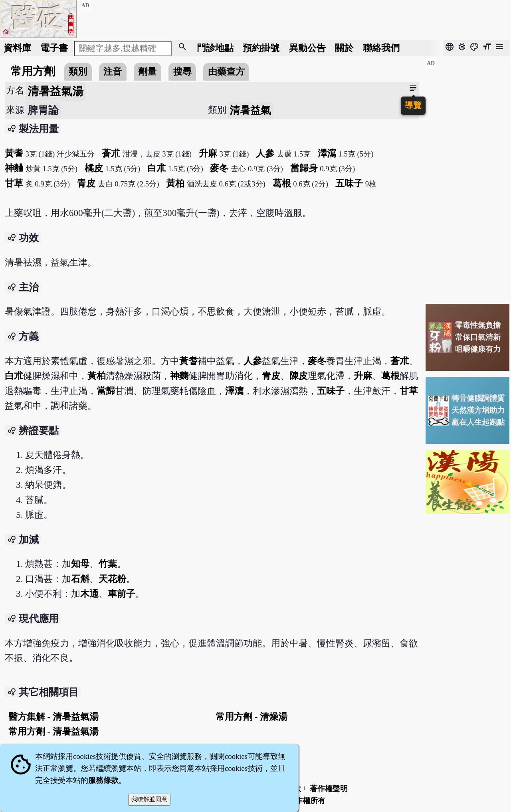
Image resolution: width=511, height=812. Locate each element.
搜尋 (182, 71)
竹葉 (108, 564)
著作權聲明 (329, 789)
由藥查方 (226, 71)
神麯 (14, 168)
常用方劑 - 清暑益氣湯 (53, 731)
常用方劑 (33, 71)
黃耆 (14, 153)
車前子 (122, 594)
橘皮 (94, 168)
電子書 (54, 48)
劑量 (147, 71)
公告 (307, 48)
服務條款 (103, 780)
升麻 (208, 153)
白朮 (156, 168)
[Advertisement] (467, 178)
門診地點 (215, 48)
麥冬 (219, 168)
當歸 (106, 391)
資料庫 (17, 48)
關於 (344, 48)
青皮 (86, 183)
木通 (89, 594)
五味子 (349, 183)
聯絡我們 (381, 48)
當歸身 (304, 168)
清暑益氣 (250, 110)
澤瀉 (327, 153)
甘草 (14, 183)
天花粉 (112, 579)
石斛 (80, 579)
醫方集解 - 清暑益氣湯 (53, 717)
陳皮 (299, 376)
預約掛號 (261, 48)
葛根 (282, 183)
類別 (78, 71)
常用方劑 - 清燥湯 (252, 717)
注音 (113, 71)
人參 (265, 153)
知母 (80, 564)
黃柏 (175, 183)
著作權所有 (306, 801)
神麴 (179, 376)
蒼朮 (111, 153)
